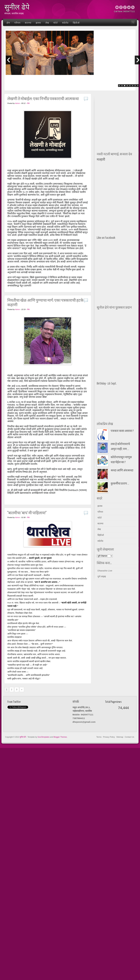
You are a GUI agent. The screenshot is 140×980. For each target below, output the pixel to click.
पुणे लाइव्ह (102, 576)
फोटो (56, 23)
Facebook (121, 7)
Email (117, 7)
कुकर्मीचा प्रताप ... (120, 484)
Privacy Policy (109, 737)
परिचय (17, 23)
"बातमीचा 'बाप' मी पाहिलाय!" (27, 513)
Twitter (129, 7)
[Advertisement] (108, 104)
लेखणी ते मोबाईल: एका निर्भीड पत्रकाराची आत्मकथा (43, 99)
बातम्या (28, 23)
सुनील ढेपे (23, 737)
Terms (99, 737)
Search (133, 22)
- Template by (38, 737)
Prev (9, 60)
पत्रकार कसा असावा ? (122, 431)
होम (8, 23)
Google (125, 7)
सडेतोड (65, 23)
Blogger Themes (60, 737)
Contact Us (129, 737)
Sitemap (120, 737)
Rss (133, 7)
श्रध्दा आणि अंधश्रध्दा (122, 471)
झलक (38, 23)
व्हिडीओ (76, 23)
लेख (47, 23)
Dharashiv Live (105, 571)
